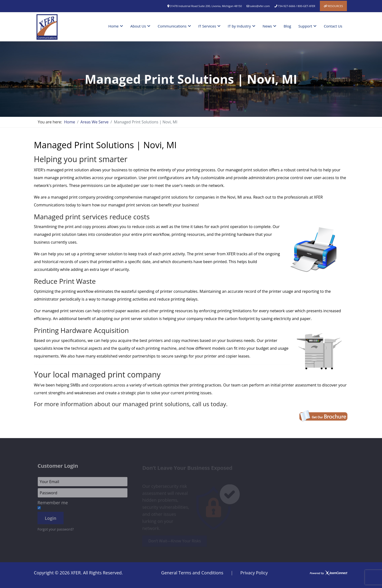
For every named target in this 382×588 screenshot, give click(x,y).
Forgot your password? (56, 531)
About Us (138, 26)
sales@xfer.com (260, 6)
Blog (287, 26)
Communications (172, 26)
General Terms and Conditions (192, 573)
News (267, 26)
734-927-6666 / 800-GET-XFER (296, 6)
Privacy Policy (254, 573)
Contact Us (333, 26)
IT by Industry (239, 26)
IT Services (207, 26)
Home (114, 26)
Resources (335, 6)
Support (305, 26)
